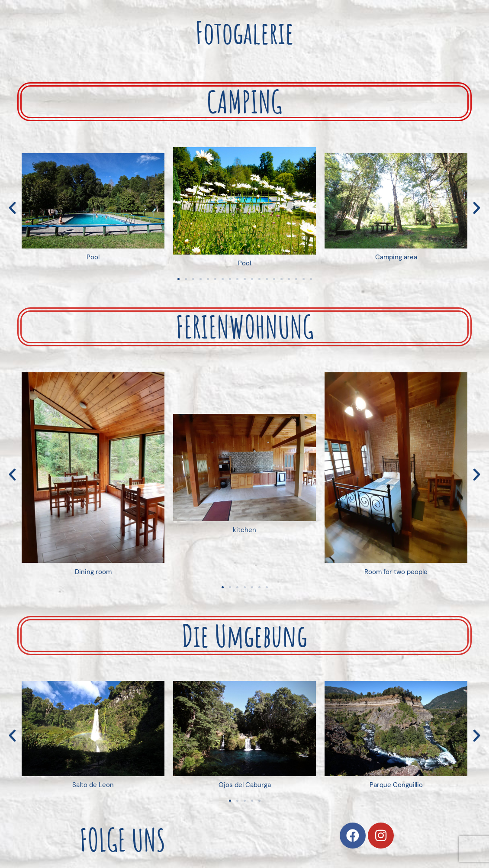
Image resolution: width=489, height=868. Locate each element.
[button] (12, 208)
